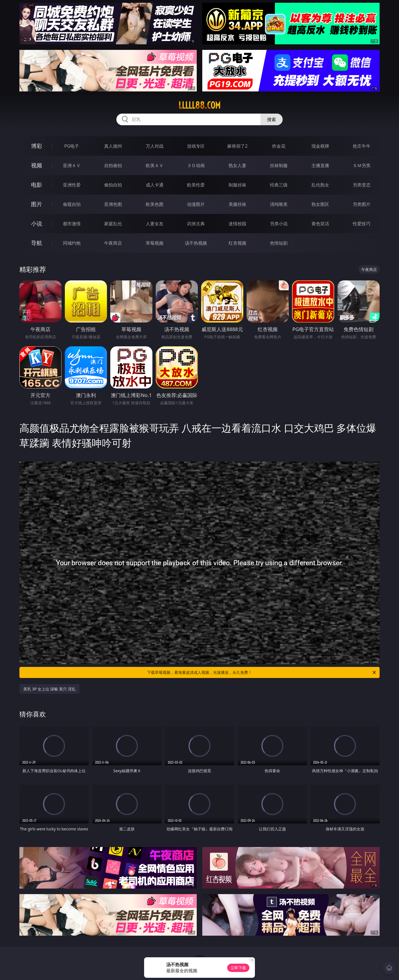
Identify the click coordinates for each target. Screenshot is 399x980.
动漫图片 (196, 204)
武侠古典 (196, 224)
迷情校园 (237, 224)
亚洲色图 (113, 204)
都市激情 (72, 224)
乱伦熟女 (320, 185)
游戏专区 (196, 146)
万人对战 (155, 146)
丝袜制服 (279, 165)
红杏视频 (237, 243)
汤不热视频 (196, 243)
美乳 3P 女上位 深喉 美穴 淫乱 (49, 689)
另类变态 (362, 185)
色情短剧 (279, 243)
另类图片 (362, 204)
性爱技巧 (362, 224)
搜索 (272, 119)
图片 (37, 204)
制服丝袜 (237, 185)
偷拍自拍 (113, 185)
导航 (37, 243)
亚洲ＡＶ (72, 165)
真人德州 (113, 146)
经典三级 (279, 185)
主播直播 (320, 165)
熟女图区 (320, 204)
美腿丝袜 (237, 204)
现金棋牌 (320, 146)
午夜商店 (113, 243)
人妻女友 (155, 224)
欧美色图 (155, 204)
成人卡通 (155, 185)
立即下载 (238, 968)
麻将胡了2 (237, 146)
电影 (37, 185)
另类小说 (279, 224)
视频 (37, 165)
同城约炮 (72, 243)
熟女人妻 (237, 165)
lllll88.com (199, 105)
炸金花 (279, 146)
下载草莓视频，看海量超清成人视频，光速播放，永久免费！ (262, 672)
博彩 (37, 146)
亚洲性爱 (72, 185)
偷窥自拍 (72, 204)
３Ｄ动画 (196, 165)
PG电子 (72, 146)
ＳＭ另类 (362, 165)
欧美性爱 (196, 185)
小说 (37, 223)
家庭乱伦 (113, 224)
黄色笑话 (320, 224)
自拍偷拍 (113, 165)
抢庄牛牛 (362, 146)
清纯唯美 (279, 204)
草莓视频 (155, 243)
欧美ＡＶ (155, 165)
